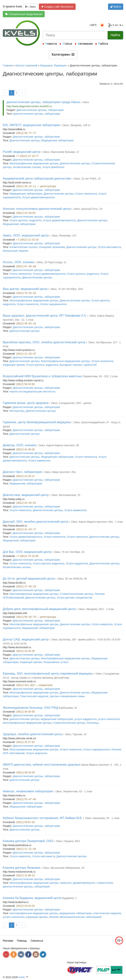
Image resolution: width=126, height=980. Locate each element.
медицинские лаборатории (57, 719)
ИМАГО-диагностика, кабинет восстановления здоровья (41, 765)
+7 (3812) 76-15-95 (27, 556)
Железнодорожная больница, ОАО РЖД (30, 708)
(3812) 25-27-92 (25, 742)
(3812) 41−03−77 (26, 529)
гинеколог (66, 883)
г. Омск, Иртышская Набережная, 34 (63, 868)
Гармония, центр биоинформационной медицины (37, 422)
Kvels (22, 977)
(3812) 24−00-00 (26, 213)
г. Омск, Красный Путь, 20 (87, 209)
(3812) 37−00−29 (26, 586)
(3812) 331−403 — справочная (34, 685)
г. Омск (30, 7)
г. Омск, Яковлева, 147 (63, 236)
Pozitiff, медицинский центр (21, 152)
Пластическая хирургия (34, 696)
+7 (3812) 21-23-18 (27, 240)
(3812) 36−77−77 (26, 133)
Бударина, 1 (69, 898)
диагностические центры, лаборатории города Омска (43, 102)
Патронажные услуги (56, 662)
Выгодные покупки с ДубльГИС (78, 365)
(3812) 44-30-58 (25, 712)
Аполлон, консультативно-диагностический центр (37, 209)
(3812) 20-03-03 (25, 906)
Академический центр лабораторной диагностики (37, 179)
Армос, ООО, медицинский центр (26, 235)
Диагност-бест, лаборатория (22, 472)
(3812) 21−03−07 (26, 354)
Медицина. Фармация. (54, 65)
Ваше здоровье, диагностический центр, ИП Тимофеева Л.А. (45, 316)
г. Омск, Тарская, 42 (75, 734)
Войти (116, 7)
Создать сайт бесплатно (57, 7)
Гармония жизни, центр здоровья (26, 403)
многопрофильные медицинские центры (27, 723)
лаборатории (52, 114)
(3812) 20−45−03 (26, 503)
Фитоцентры (17, 411)
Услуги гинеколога (86, 194)
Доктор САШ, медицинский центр (26, 639)
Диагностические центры (24, 140)
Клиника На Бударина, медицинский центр (32, 898)
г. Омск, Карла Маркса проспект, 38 (58, 445)
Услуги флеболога (53, 167)
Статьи (67, 44)
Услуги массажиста (109, 247)
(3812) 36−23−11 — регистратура (36, 186)
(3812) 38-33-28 (25, 772)
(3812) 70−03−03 (26, 293)
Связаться (37, 941)
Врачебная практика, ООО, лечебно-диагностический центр (44, 342)
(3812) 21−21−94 (26, 849)
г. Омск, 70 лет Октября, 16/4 (66, 289)
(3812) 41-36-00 (25, 449)
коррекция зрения (37, 917)
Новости (51, 44)
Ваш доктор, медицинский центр (25, 289)
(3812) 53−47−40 (26, 799)
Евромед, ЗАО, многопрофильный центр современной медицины (48, 674)
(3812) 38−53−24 (26, 323)
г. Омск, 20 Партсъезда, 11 (51, 262)
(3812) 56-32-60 (25, 384)
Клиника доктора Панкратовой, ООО (28, 841)
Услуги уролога (19, 220)
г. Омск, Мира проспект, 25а (59, 472)
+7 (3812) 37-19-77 (27, 156)
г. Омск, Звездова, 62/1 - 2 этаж (95, 609)
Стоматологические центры (76, 594)
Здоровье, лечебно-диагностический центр (32, 734)
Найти (115, 35)
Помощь (22, 941)
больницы (93, 723)
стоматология (105, 883)
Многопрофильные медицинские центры (34, 163)
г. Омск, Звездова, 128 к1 (75, 125)
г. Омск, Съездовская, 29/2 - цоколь (70, 403)
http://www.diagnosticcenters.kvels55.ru (29, 106)
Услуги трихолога (77, 537)
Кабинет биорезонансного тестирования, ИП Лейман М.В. (43, 818)
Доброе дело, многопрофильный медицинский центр (39, 609)
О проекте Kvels (12, 6)
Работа (103, 44)
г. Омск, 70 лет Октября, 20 (68, 552)
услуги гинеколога (109, 719)
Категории (63, 55)
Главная (8, 65)
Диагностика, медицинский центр (26, 495)
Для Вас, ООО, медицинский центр (27, 552)
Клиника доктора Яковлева (21, 868)
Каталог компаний (26, 65)
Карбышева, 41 (68, 708)
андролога (35, 220)
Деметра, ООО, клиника (19, 445)
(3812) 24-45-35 (25, 651)
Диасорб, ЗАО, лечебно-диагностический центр (36, 522)
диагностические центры (28, 114)
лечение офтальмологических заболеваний (75, 917)
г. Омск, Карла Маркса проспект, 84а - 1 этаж (96, 522)
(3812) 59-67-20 (25, 822)
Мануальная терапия (15, 251)
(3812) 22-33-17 (25, 476)
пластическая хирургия (107, 913)
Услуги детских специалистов (74, 598)
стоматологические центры (69, 723)
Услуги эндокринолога (53, 304)
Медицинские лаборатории (57, 140)
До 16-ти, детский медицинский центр (29, 579)
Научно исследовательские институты (32, 392)
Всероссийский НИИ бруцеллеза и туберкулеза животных (42, 376)
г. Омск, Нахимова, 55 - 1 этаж (101, 818)
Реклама (8, 941)
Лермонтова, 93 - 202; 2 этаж (100, 376)
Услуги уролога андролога (48, 563)
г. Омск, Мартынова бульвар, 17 (60, 152)
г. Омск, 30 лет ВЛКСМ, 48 (71, 579)
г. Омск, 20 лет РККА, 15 (86, 179)
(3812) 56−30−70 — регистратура (36, 617)
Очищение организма (52, 247)
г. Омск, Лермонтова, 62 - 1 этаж (73, 791)
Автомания (85, 44)
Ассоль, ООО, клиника (18, 262)
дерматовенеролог (84, 883)
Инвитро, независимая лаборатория (28, 791)
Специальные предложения (24, 14)
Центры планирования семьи (67, 696)
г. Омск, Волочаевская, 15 (65, 495)
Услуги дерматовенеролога (38, 197)
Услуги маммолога (39, 461)
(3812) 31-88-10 (25, 875)
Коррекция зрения (14, 365)
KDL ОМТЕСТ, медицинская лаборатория (31, 125)
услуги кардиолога (86, 719)
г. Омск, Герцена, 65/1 (67, 841)
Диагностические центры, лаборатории (40, 110)
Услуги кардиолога (77, 563)
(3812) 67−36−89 (26, 266)
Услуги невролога (102, 624)
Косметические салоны (27, 167)
